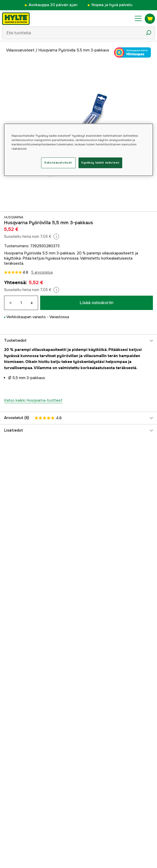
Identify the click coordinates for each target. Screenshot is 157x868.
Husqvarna (14, 217)
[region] (78, 150)
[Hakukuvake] (149, 33)
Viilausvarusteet (20, 50)
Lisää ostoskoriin (97, 303)
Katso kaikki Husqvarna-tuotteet (33, 400)
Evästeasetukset (58, 163)
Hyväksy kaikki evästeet (100, 163)
